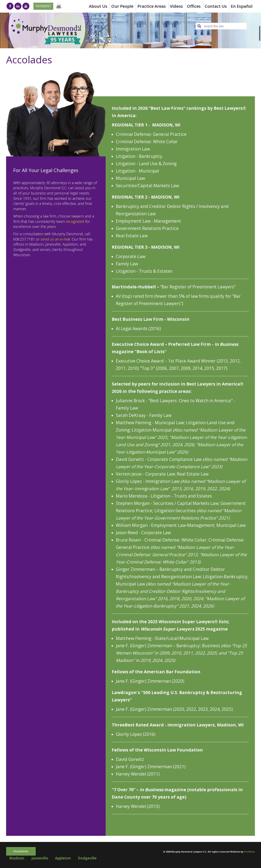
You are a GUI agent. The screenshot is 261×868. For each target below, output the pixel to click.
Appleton (63, 858)
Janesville (40, 858)
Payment (43, 6)
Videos (176, 6)
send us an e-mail (55, 239)
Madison (17, 858)
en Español (242, 6)
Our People (122, 6)
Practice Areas (152, 6)
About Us (98, 6)
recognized (75, 221)
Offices (194, 6)
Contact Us (216, 6)
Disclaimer (21, 851)
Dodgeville (87, 858)
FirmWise (249, 852)
